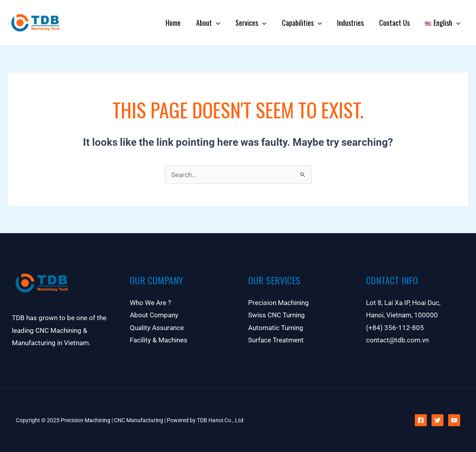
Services (256, 23)
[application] (222, 23)
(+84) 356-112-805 (395, 328)
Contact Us (396, 23)
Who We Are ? (150, 303)
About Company (154, 315)
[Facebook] (421, 420)
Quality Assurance (157, 328)
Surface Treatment (276, 340)
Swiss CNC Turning (277, 315)
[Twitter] (437, 420)
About (214, 23)
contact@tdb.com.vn (397, 340)
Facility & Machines (159, 340)
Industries (353, 23)
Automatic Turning (276, 328)
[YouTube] (454, 420)
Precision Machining (278, 303)
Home (180, 23)
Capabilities (305, 23)
